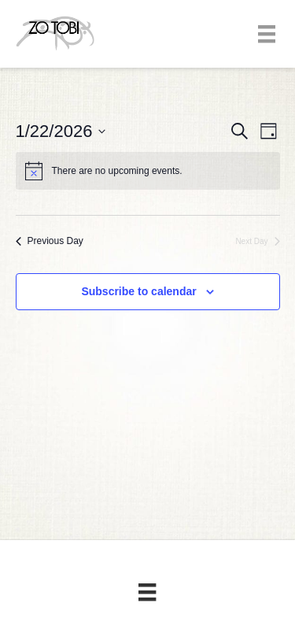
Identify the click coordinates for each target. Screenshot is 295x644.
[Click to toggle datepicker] (61, 131)
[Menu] (267, 34)
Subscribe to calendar (138, 291)
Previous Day (50, 241)
